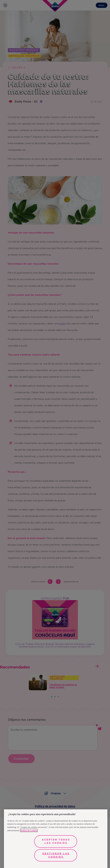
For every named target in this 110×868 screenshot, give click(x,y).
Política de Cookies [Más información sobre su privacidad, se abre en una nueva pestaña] (29, 830)
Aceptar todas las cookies (56, 841)
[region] (56, 839)
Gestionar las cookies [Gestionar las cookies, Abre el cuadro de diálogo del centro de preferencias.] (56, 855)
